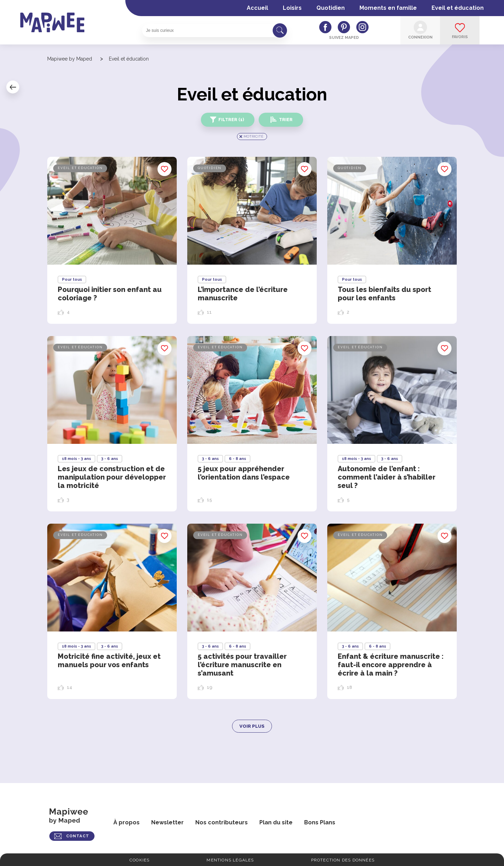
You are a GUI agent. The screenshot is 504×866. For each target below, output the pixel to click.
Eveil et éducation (458, 8)
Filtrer (231, 120)
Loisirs (292, 8)
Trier (286, 120)
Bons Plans (320, 822)
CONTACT (78, 836)
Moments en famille (388, 8)
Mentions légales (230, 860)
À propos (127, 822)
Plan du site (276, 822)
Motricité (253, 136)
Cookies (139, 860)
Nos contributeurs (222, 822)
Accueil (257, 8)
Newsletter (167, 822)
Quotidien (331, 8)
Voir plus (252, 726)
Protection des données (343, 860)
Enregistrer (165, 169)
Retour (13, 87)
